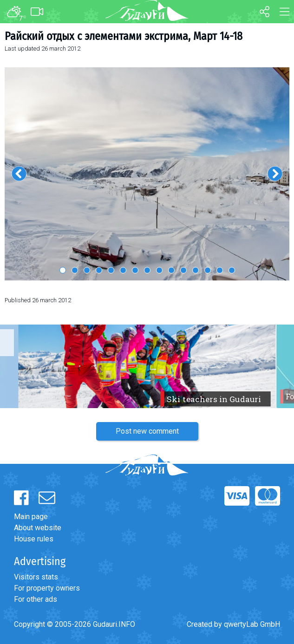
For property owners (47, 588)
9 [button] (159, 270)
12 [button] (196, 270)
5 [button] (111, 270)
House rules (34, 539)
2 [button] (75, 270)
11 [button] (183, 270)
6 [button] (123, 270)
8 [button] (147, 270)
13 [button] (208, 270)
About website (38, 528)
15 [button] (232, 270)
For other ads (36, 599)
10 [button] (171, 270)
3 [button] (87, 270)
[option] (147, 174)
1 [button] (63, 270)
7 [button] (135, 270)
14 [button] (220, 270)
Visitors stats (36, 577)
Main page (31, 517)
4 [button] (99, 270)
